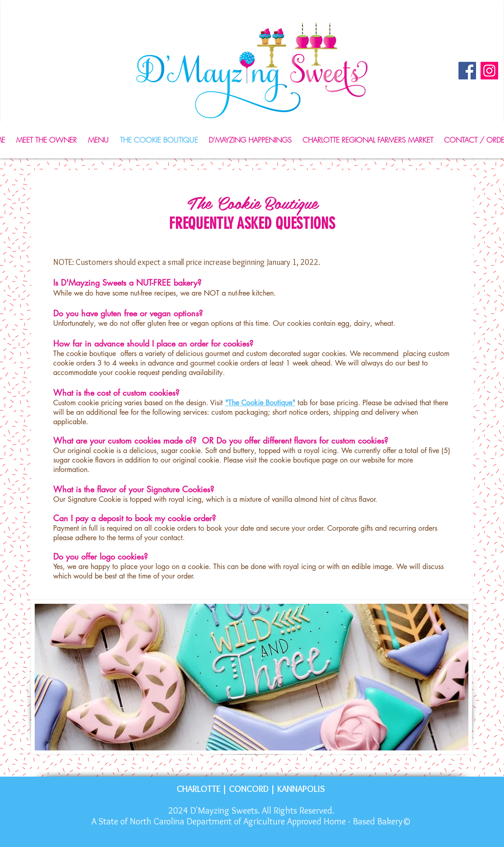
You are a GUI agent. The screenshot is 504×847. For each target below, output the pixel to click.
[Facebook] (467, 71)
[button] (98, 140)
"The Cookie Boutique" (260, 403)
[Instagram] (489, 71)
